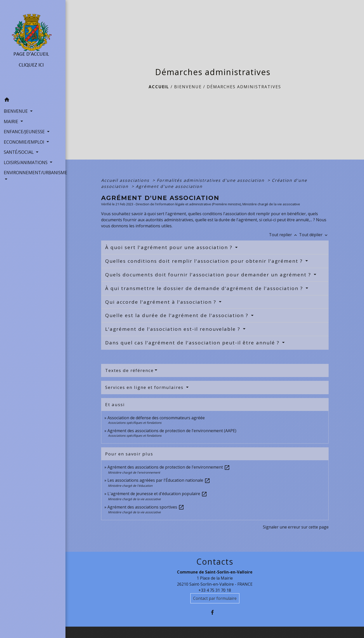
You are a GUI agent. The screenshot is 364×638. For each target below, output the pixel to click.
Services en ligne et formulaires (145, 387)
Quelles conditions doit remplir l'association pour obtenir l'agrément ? (205, 261)
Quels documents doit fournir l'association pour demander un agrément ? (209, 275)
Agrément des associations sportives (146, 507)
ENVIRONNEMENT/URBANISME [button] (33, 172)
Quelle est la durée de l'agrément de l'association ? (178, 315)
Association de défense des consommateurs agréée (156, 418)
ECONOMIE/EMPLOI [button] (25, 142)
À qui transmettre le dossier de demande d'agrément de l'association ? (205, 288)
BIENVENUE (188, 87)
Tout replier (284, 235)
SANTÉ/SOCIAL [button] (19, 152)
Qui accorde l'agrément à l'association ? (162, 302)
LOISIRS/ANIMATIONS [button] (26, 162)
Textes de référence (129, 370)
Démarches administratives (244, 87)
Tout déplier (314, 235)
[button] (33, 100)
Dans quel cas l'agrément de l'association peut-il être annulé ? (193, 343)
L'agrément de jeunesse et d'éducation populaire (157, 494)
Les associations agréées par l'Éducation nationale (159, 480)
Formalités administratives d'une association (211, 180)
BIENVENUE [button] (16, 111)
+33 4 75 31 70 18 (215, 590)
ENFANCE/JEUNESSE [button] (25, 131)
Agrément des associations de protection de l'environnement (169, 467)
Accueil (159, 87)
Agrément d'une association (169, 186)
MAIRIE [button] (12, 121)
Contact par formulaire (215, 598)
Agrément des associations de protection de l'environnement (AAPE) (172, 431)
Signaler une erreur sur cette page (296, 527)
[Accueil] (33, 47)
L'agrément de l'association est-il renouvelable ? (174, 329)
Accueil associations (126, 180)
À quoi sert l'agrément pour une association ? (170, 247)
